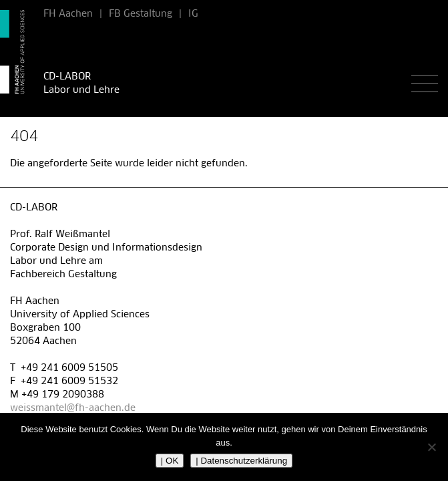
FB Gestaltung (141, 14)
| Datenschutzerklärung (241, 461)
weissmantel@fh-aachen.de (73, 408)
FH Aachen (68, 14)
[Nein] (431, 447)
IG (193, 14)
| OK (170, 461)
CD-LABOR (67, 77)
